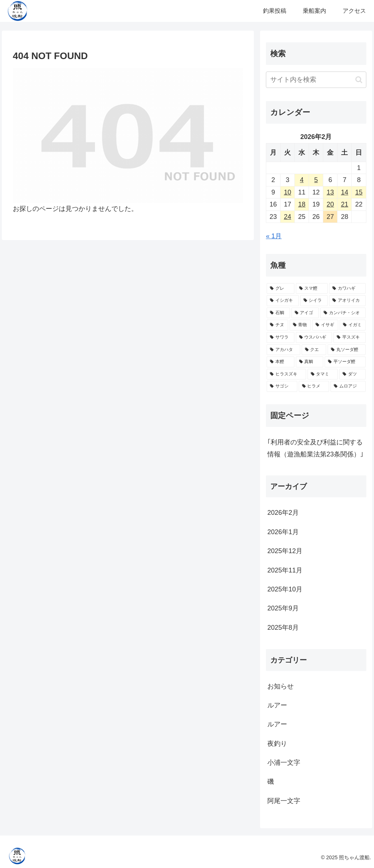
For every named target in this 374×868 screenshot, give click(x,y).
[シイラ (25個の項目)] (314, 301)
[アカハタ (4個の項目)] (283, 350)
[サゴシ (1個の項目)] (282, 386)
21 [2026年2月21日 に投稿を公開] (344, 204)
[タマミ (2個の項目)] (323, 374)
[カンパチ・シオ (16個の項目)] (343, 313)
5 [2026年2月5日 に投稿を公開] (316, 180)
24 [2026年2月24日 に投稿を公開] (287, 217)
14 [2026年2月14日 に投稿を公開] (344, 192)
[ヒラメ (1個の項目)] (314, 386)
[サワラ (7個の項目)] (280, 337)
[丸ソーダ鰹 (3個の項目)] (346, 350)
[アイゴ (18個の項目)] (305, 313)
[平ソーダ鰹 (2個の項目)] (345, 362)
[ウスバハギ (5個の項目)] (314, 337)
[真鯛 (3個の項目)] (310, 362)
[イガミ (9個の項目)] (353, 325)
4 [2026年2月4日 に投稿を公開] (302, 180)
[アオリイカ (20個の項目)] (347, 301)
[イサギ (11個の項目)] (325, 325)
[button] (359, 80)
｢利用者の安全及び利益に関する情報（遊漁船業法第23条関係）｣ (315, 448)
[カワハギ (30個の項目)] (347, 289)
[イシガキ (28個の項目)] (283, 301)
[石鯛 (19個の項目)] (278, 313)
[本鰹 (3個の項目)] (280, 362)
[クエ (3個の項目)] (314, 350)
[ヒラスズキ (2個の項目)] (286, 374)
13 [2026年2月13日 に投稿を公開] (330, 192)
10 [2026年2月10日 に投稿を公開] (287, 192)
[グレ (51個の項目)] (280, 289)
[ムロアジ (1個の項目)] (348, 386)
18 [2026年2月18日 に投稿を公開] (302, 204)
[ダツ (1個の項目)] (352, 374)
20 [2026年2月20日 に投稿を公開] (330, 204)
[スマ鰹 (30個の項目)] (312, 289)
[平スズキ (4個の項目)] (349, 337)
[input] (316, 80)
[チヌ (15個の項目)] (277, 325)
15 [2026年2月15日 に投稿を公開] (359, 192)
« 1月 (274, 236)
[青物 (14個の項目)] (300, 325)
